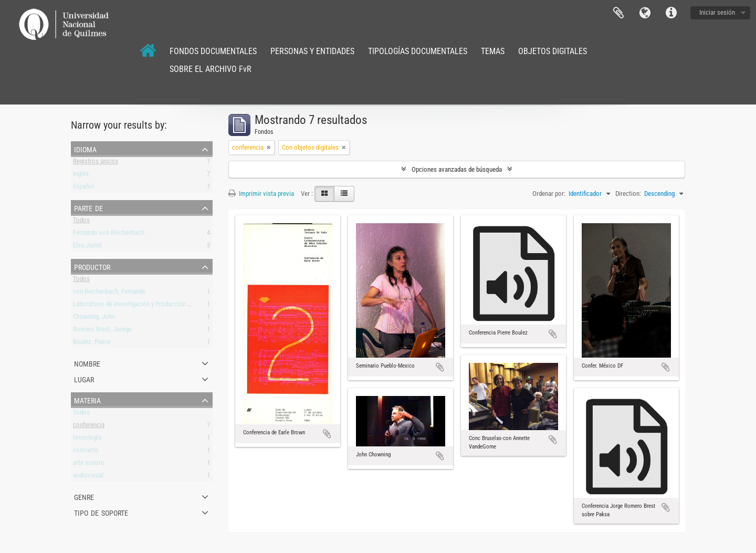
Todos (81, 222)
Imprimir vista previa (261, 194)
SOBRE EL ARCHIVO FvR (211, 69)
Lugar (84, 379)
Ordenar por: (549, 194)
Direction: (628, 194)
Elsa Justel (87, 247)
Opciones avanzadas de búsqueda (457, 169)
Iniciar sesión (717, 12)
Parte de (88, 207)
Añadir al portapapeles (327, 434)
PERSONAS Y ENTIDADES (312, 51)
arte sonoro (89, 465)
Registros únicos (96, 163)
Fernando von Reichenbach (109, 234)
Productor (92, 266)
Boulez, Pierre (92, 344)
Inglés (81, 176)
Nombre (87, 363)
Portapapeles (618, 13)
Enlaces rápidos (671, 13)
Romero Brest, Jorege (102, 331)
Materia (87, 400)
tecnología (87, 439)
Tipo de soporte (101, 512)
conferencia (89, 427)
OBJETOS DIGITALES (553, 51)
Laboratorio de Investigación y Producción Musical (141, 306)
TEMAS (493, 51)
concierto (86, 452)
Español (83, 188)
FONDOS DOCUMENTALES (213, 51)
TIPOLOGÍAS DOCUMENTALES (418, 51)
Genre (84, 496)
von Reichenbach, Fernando (109, 293)
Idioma (645, 13)
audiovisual (88, 477)
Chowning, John (94, 319)
